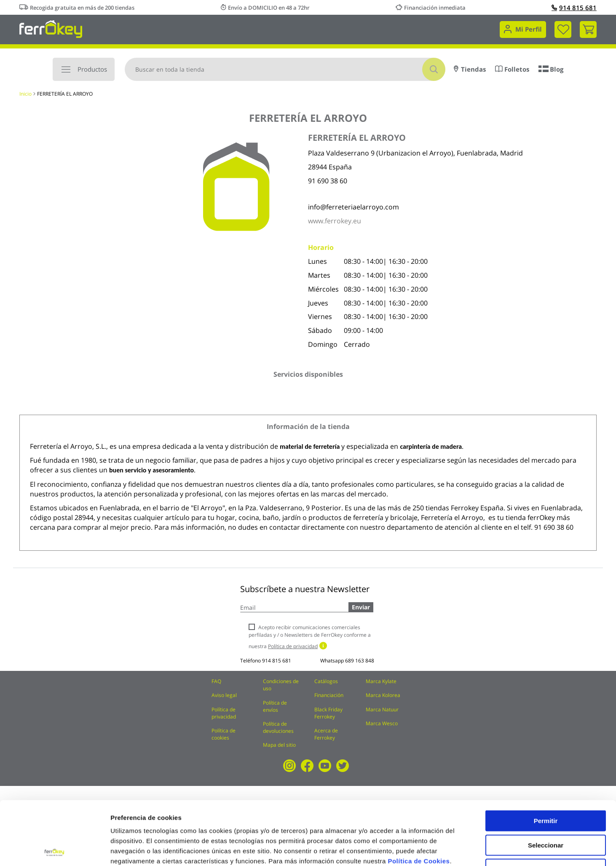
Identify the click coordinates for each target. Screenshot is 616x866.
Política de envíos (275, 706)
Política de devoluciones (278, 727)
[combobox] (285, 69)
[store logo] (51, 28)
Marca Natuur (382, 709)
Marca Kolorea (383, 695)
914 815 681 (574, 8)
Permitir (546, 757)
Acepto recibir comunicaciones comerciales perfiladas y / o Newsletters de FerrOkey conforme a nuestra (310, 637)
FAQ (216, 681)
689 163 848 (360, 661)
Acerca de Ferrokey (326, 734)
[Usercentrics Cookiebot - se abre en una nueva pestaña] (55, 850)
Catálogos (326, 681)
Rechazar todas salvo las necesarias (546, 809)
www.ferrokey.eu (335, 221)
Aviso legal (224, 695)
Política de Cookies (419, 798)
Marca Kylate (381, 681)
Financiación (329, 695)
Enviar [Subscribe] (361, 607)
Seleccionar (546, 782)
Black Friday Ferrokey (328, 713)
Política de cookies (224, 734)
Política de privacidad (224, 713)
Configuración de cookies (466, 849)
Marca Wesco (382, 723)
